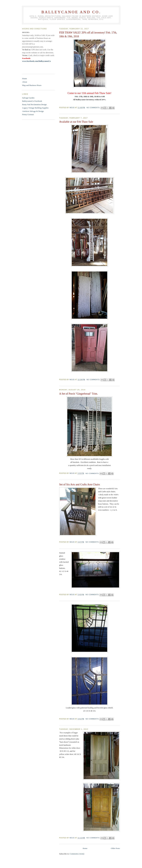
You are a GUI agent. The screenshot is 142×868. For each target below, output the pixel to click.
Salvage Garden (28, 98)
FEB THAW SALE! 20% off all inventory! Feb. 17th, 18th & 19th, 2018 (88, 34)
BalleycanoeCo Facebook (32, 101)
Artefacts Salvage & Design (33, 111)
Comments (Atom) (77, 854)
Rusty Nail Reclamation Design (34, 104)
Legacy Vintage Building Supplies (35, 108)
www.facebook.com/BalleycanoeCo (36, 61)
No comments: (94, 108)
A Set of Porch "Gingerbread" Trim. (78, 394)
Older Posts (115, 848)
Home (85, 848)
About (25, 82)
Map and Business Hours (32, 85)
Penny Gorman (28, 114)
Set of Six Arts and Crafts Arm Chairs (80, 484)
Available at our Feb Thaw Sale (76, 122)
